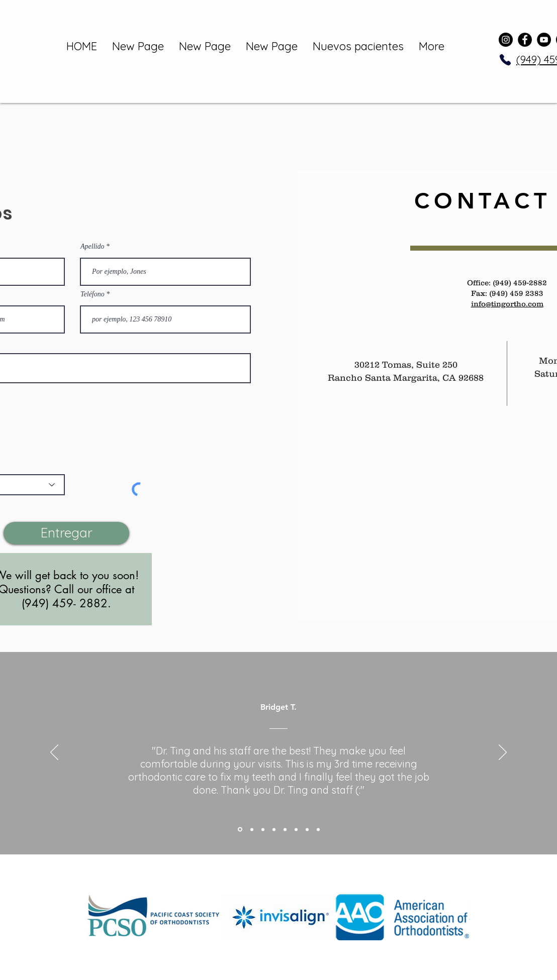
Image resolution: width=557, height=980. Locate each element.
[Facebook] (525, 40)
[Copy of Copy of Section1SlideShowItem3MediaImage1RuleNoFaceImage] (285, 829)
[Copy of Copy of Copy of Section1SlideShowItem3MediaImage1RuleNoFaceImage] (296, 829)
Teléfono (92, 294)
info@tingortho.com (507, 304)
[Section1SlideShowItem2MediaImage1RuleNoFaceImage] (252, 829)
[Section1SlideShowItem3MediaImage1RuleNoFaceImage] (263, 829)
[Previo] (54, 753)
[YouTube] (544, 40)
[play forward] (457, 917)
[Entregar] (66, 533)
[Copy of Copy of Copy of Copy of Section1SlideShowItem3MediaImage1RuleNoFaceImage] (307, 829)
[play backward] (100, 917)
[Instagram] (506, 40)
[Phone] (505, 60)
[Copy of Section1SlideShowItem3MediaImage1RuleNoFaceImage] (274, 829)
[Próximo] (503, 753)
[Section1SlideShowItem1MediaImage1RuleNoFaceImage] (240, 830)
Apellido (92, 247)
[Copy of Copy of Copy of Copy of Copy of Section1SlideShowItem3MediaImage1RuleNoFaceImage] (318, 829)
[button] (154, 917)
